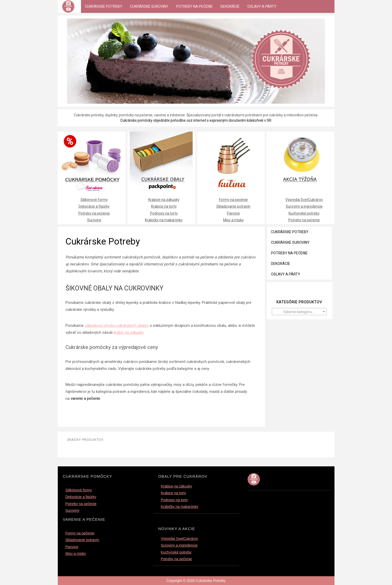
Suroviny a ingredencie (304, 206)
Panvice (233, 213)
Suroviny (94, 220)
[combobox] (299, 312)
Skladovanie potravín (233, 206)
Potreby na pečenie (194, 6)
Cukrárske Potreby (104, 6)
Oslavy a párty (262, 6)
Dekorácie (230, 6)
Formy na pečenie (233, 200)
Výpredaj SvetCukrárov (304, 200)
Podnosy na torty (164, 213)
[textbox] (299, 312)
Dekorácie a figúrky (94, 206)
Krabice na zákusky (164, 200)
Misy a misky (233, 220)
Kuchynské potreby (304, 213)
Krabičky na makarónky (164, 220)
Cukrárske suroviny (149, 6)
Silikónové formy (94, 200)
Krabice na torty (164, 206)
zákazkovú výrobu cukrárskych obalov (117, 326)
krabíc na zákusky (129, 332)
